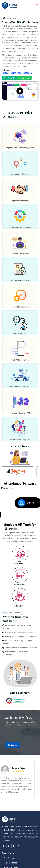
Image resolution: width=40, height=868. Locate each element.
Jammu (22, 806)
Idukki (39, 806)
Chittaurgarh (28, 808)
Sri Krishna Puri (20, 801)
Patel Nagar (6, 801)
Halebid (13, 800)
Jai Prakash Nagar (5, 801)
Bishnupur (1, 804)
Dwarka (15, 802)
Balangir (24, 807)
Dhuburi (33, 805)
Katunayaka (34, 810)
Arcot (7, 809)
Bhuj (14, 802)
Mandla (29, 807)
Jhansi (25, 803)
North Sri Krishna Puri (31, 801)
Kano (16, 810)
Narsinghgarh (2, 807)
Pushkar (23, 808)
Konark (1, 808)
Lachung (1, 809)
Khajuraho (21, 807)
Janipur (5, 802)
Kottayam (6, 806)
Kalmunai (26, 810)
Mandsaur (31, 807)
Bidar (3, 800)
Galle (27, 810)
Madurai (39, 809)
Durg (23, 805)
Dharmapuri (22, 809)
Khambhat (27, 802)
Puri (8, 808)
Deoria (36, 803)
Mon (17, 807)
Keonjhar (39, 807)
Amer (18, 808)
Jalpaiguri (10, 804)
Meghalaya (1, 807)
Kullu (4, 806)
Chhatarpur (39, 806)
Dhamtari (21, 805)
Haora (5, 804)
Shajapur (29, 807)
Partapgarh (9, 804)
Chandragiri (27, 805)
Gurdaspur (34, 808)
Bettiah (12, 800)
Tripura (29, 809)
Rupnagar (9, 808)
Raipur (26, 805)
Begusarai (10, 800)
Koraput (3, 808)
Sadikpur (11, 802)
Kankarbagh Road (7, 801)
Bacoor (10, 810)
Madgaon (32, 805)
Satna (22, 807)
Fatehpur (3, 803)
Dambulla (5, 810)
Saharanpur (17, 804)
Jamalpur (33, 800)
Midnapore (29, 804)
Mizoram (8, 807)
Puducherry (14, 808)
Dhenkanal (37, 807)
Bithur (31, 803)
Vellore (8, 809)
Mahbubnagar (20, 809)
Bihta (30, 801)
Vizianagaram (22, 805)
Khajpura (3, 801)
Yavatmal (31, 799)
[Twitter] (8, 846)
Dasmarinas (2, 810)
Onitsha (1, 810)
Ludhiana (3, 808)
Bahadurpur (35, 802)
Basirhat (37, 804)
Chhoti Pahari (8, 801)
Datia (5, 807)
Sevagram (20, 799)
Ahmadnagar (5, 799)
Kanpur (28, 803)
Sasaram (39, 802)
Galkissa (11, 810)
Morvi (33, 802)
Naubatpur (28, 802)
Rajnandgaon (29, 805)
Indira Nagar (37, 801)
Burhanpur (37, 806)
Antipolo (26, 810)
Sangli (17, 799)
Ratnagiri (15, 799)
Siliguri (10, 805)
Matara (39, 810)
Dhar (7, 807)
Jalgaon (27, 799)
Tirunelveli (27, 809)
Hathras (20, 803)
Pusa (33, 802)
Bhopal (35, 806)
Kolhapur (31, 799)
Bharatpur (22, 808)
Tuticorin (31, 809)
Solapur (22, 799)
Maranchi (30, 802)
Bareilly (27, 803)
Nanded (5, 799)
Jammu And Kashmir (12, 806)
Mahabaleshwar (34, 799)
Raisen (13, 807)
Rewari (23, 806)
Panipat (20, 806)
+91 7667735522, (9, 73)
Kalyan (28, 799)
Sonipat (27, 806)
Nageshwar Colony (8, 800)
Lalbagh (25, 801)
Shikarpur (12, 802)
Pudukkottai (12, 809)
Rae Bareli (13, 804)
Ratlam (16, 807)
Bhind (32, 806)
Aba (29, 810)
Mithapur (10, 801)
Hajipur (31, 800)
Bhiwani (39, 805)
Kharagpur (19, 804)
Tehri (25, 804)
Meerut (39, 803)
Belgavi (39, 799)
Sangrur (10, 808)
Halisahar (3, 804)
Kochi (2, 806)
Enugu (34, 810)
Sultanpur (23, 804)
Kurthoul (19, 801)
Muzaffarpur (3, 800)
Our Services (8, 858)
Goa (31, 805)
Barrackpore (35, 804)
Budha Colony (19, 801)
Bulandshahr (34, 803)
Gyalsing (39, 808)
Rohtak (24, 806)
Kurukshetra (18, 806)
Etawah (39, 803)
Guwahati (39, 805)
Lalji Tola (4, 801)
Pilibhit (11, 804)
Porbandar (3, 803)
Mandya (26, 800)
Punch (26, 806)
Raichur (32, 800)
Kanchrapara (17, 804)
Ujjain (34, 807)
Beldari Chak (17, 802)
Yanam (21, 808)
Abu (14, 808)
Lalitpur (32, 803)
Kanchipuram (28, 809)
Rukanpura (32, 802)
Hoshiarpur (36, 808)
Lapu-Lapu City (12, 810)
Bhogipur (23, 801)
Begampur (13, 802)
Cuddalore (20, 809)
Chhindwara (1, 807)
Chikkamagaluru (6, 800)
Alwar (16, 808)
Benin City (24, 810)
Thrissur (20, 806)
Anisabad (3, 801)
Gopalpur (35, 801)
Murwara (36, 807)
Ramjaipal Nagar (37, 801)
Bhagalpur (14, 800)
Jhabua (19, 807)
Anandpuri (31, 800)
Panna (11, 807)
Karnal (16, 806)
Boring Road (16, 800)
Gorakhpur (14, 803)
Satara (19, 799)
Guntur (35, 805)
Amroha (14, 803)
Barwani (27, 806)
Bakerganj (1, 802)
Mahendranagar (12, 810)
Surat (6, 803)
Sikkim (35, 808)
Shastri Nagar (23, 801)
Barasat (15, 804)
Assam (32, 805)
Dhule (25, 799)
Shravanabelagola (38, 800)
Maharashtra (3, 799)
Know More (24, 78)
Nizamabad (23, 809)
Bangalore (37, 799)
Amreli (8, 802)
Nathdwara (18, 808)
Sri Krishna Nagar (33, 801)
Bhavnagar (12, 802)
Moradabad (3, 804)
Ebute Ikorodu (5, 810)
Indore (15, 807)
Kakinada (39, 805)
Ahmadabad (6, 802)
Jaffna (15, 810)
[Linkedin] (13, 846)
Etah (38, 803)
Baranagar (13, 804)
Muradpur (28, 802)
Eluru (34, 805)
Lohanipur (9, 801)
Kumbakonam (36, 809)
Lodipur (1, 802)
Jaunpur (23, 803)
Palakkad (13, 806)
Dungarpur (33, 808)
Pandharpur (10, 799)
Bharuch (10, 802)
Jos (30, 810)
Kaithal (14, 806)
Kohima (15, 807)
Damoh (3, 807)
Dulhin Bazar (10, 802)
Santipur (3, 805)
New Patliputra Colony (23, 800)
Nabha (5, 808)
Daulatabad (23, 799)
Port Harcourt (21, 810)
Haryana (36, 805)
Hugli (6, 804)
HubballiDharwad (18, 800)
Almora (35, 809)
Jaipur (1, 808)
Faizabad (1, 803)
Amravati (9, 799)
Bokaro (23, 803)
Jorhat (1, 805)
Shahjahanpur (19, 804)
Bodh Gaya (18, 800)
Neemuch (5, 807)
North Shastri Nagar (15, 802)
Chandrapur (21, 799)
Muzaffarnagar (6, 804)
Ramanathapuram (18, 809)
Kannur (1, 806)
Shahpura (28, 808)
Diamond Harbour (36, 804)
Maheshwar (27, 807)
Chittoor (29, 805)
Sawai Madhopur (26, 808)
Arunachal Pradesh (27, 805)
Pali (20, 808)
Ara (7, 800)
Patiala (7, 808)
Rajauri (28, 806)
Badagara (37, 806)
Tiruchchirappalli (24, 809)
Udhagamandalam (6, 809)
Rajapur (22, 801)
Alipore (30, 804)
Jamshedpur (37, 803)
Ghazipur (10, 803)
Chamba (34, 806)
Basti (28, 803)
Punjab (23, 808)
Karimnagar (15, 809)
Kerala (33, 806)
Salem (20, 809)
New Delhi (19, 803)
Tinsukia (9, 805)
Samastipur (37, 802)
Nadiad (34, 802)
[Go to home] (9, 819)
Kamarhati (15, 804)
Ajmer (15, 808)
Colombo (9, 810)
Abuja (37, 810)
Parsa (33, 801)
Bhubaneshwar (30, 807)
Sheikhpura (16, 801)
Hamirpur (16, 803)
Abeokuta (35, 810)
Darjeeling (33, 804)
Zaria (28, 810)
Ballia (22, 803)
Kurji (15, 802)
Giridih (33, 803)
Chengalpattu (9, 809)
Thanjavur (22, 809)
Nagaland (13, 807)
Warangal (27, 809)
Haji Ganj (12, 801)
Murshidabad (31, 804)
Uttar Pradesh (7, 803)
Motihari (39, 800)
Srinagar (29, 806)
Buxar (20, 800)
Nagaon (3, 805)
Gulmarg (21, 806)
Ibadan (17, 810)
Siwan (3, 802)
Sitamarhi (1, 802)
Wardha (29, 799)
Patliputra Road (27, 801)
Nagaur (16, 808)
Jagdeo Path (14, 801)
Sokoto (39, 810)
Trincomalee (23, 810)
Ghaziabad (8, 803)
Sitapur (21, 804)
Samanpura (5, 801)
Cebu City (17, 810)
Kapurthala (1, 808)
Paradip (4, 808)
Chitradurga (9, 800)
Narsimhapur (38, 807)
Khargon (25, 807)
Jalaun (21, 803)
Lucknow (33, 803)
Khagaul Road (3, 801)
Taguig (22, 810)
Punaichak (7, 801)
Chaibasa (25, 803)
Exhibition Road (19, 800)
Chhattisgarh (14, 805)
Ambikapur (16, 805)
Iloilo (4, 810)
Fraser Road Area (34, 800)
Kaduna (19, 810)
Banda (23, 803)
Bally (7, 804)
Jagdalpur (25, 805)
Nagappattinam (5, 809)
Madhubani (37, 800)
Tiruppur (29, 809)
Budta (12, 810)
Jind (13, 806)
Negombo (17, 810)
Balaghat (25, 806)
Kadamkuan (27, 800)
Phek (18, 807)
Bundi (26, 808)
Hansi (10, 806)
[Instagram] (18, 846)
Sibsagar (5, 805)
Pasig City (24, 810)
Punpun (39, 801)
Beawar (21, 808)
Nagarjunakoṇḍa (7, 805)
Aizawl (10, 807)
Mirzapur (1, 804)
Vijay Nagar (34, 801)
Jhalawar (6, 808)
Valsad (10, 803)
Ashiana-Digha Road (27, 801)
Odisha (22, 807)
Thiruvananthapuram (18, 806)
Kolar (23, 800)
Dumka (31, 803)
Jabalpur (18, 807)
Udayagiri (12, 808)
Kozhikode (8, 806)
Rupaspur (24, 801)
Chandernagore (30, 804)
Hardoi (18, 803)
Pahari (39, 801)
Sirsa (26, 806)
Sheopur (31, 807)
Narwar (4, 807)
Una (10, 806)
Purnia (32, 802)
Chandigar (1, 806)
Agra (9, 803)
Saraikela (5, 803)
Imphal (39, 807)
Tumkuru (4, 800)
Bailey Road (11, 800)
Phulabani (6, 808)
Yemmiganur (24, 805)
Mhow (33, 807)
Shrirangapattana (2, 800)
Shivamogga (34, 800)
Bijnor (29, 803)
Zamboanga (31, 810)
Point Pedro (29, 810)
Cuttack (35, 807)
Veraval (12, 803)
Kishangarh (12, 808)
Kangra (3, 806)
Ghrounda (29, 800)
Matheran (39, 799)
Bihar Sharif (16, 800)
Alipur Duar (32, 804)
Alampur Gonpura (8, 802)
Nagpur (3, 799)
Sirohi (31, 808)
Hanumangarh (38, 808)
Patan (1, 803)
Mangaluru (28, 800)
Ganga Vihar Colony (31, 801)
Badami (33, 799)
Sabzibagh (21, 801)
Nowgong (8, 807)
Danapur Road (22, 801)
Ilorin (31, 810)
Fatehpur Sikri (6, 803)
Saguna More (18, 801)
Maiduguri (26, 810)
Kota (14, 808)
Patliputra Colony (9, 801)
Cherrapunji (4, 807)
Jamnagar (21, 802)
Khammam (17, 809)
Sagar (19, 807)
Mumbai (1, 799)
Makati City (28, 810)
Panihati (37, 804)
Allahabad (12, 803)
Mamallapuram (2, 809)
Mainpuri (35, 803)
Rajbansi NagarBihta (27, 801)
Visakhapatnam (19, 805)
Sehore (24, 807)
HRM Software (9, 863)
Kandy (21, 810)
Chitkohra (30, 802)
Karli (30, 799)
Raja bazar (34, 801)
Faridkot (30, 808)
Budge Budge (25, 804)
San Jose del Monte (7, 810)
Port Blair (16, 805)
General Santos (20, 810)
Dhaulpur (31, 808)
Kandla (25, 802)
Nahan (7, 806)
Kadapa (37, 805)
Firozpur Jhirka (6, 806)
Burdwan (28, 804)
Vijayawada (16, 805)
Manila (7, 810)
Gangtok (37, 808)
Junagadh (23, 802)
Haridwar (39, 809)
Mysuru (30, 800)
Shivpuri (28, 801)
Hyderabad (13, 809)
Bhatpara (39, 804)
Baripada (28, 807)
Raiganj (1, 805)
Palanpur (39, 802)
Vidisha (36, 807)
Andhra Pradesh (19, 805)
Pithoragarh (5, 810)
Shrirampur (8, 805)
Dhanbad (29, 803)
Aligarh (10, 803)
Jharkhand (21, 803)
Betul (29, 806)
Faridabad (4, 806)
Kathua (24, 806)
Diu (17, 803)
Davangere (11, 800)
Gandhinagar (17, 802)
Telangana (10, 809)
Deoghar (27, 803)
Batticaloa (32, 810)
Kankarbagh (13, 800)
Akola (7, 799)
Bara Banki (25, 803)
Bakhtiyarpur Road (22, 802)
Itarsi (16, 807)
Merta (15, 808)
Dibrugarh (35, 805)
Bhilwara (24, 808)
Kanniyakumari (31, 809)
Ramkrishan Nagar (38, 802)
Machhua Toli (7, 802)
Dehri (25, 800)
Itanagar (30, 805)
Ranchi (3, 803)
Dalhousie (36, 806)
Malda (27, 804)
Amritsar (25, 808)
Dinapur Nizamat (28, 800)
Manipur (37, 807)
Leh (25, 806)
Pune (13, 799)
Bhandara (14, 799)
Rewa (17, 807)
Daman (15, 803)
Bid (17, 799)
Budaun (32, 803)
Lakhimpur (30, 803)
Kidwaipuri (37, 800)
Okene (7, 810)
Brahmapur (33, 807)
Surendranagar (8, 803)
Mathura (37, 803)
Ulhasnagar (26, 799)
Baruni (8, 800)
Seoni (25, 807)
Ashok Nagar (17, 801)
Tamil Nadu (6, 809)
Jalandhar (39, 808)
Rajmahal (1, 803)
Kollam (4, 806)
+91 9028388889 (24, 73)
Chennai (12, 809)
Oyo (32, 810)
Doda (19, 806)
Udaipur (34, 808)
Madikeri (24, 800)
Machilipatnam (3, 805)
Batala (26, 808)
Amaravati (23, 805)
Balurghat (9, 804)
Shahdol (27, 807)
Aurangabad (11, 799)
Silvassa (14, 803)
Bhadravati (1, 800)
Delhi (18, 803)
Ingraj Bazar (8, 804)
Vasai (28, 799)
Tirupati (14, 805)
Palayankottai (10, 809)
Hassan (15, 800)
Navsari (36, 802)
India (1, 799)
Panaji (34, 805)
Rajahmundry (10, 805)
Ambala (37, 805)
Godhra (19, 802)
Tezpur (8, 805)
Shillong (6, 807)
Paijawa (11, 801)
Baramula (17, 806)
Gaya (30, 800)
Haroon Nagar (37, 801)
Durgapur (1, 804)
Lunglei (11, 807)
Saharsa (35, 802)
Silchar (6, 805)
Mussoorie (1, 810)
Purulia (39, 804)
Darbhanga (24, 800)
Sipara (25, 802)
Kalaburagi (21, 800)
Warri (3, 810)
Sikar (30, 808)
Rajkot (5, 803)
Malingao (15, 810)
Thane (24, 799)
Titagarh (14, 805)
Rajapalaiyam (15, 809)
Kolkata (23, 804)
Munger (1, 800)
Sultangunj (12, 801)
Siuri (11, 805)
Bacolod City (33, 810)
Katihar (35, 800)
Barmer (19, 808)
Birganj (8, 810)
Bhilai (18, 805)
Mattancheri (10, 806)
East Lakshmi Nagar (19, 802)
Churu (30, 808)
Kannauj (26, 803)
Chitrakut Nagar (2, 801)
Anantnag (15, 806)
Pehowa (21, 806)
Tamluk (12, 805)
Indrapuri (21, 801)
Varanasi (26, 804)
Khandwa (23, 807)
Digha (16, 801)
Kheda (29, 802)
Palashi (36, 804)
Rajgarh (14, 807)
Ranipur (3, 802)
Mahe (17, 808)
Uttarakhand (33, 809)
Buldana (19, 799)
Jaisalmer (3, 808)
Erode (26, 809)
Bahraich (20, 803)
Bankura (11, 804)
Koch (21, 804)
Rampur (15, 804)
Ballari (35, 799)
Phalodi (21, 808)
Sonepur (21, 802)
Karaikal (16, 808)
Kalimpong (13, 804)
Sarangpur (20, 807)
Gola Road (13, 801)
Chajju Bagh (14, 801)
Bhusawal (16, 799)
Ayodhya (16, 803)
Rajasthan (12, 808)
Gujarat (4, 802)
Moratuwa (13, 810)
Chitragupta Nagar (25, 802)
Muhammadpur (30, 801)
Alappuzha (35, 806)
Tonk (32, 808)
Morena (35, 807)
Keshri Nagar (12, 801)
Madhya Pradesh (23, 806)
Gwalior (10, 807)
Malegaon (37, 799)
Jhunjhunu (8, 808)
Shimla (9, 806)
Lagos (14, 810)
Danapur (23, 802)
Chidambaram (14, 809)
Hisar (12, 806)
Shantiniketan (5, 805)
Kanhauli (32, 801)
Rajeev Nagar (37, 801)
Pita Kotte (19, 810)
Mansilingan (36, 810)
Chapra (22, 800)
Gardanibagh (25, 801)
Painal (26, 802)
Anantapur (25, 805)
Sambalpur (10, 808)
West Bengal (28, 804)
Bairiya (19, 802)
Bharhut (30, 806)
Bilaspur (20, 805)
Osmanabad (7, 799)
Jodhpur (10, 808)
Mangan (3, 809)
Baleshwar (26, 807)
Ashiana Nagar (16, 801)
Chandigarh (11, 805)
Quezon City (9, 810)
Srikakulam (12, 805)
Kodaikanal (34, 809)
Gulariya (15, 810)
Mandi (6, 806)
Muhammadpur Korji (4, 802)
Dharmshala (39, 806)
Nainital (3, 810)
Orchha (10, 807)
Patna (5, 800)
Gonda (12, 803)
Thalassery (15, 806)
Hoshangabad (12, 807)
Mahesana (31, 802)
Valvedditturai (37, 810)
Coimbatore (17, 809)
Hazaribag (35, 803)
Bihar (6, 800)
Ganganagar (36, 808)
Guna (8, 807)
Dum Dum (39, 804)
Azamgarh (18, 803)
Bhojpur (33, 806)
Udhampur (31, 806)
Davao (13, 810)
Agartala (31, 809)
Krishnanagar (25, 804)
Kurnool (1, 805)
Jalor (4, 808)
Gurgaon (9, 806)
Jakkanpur (26, 801)
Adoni (21, 805)
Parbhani (12, 799)
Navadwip (34, 804)
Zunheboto (20, 807)
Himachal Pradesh (30, 806)
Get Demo (9, 78)
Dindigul (24, 809)
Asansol (3, 804)
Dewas (6, 807)
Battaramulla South (2, 810)
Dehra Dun (37, 809)
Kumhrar (14, 801)
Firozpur (32, 808)
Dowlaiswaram (32, 805)
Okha (37, 802)
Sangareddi (25, 809)
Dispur (37, 805)
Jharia (39, 803)
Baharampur (5, 804)
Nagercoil (7, 809)
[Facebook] (4, 846)
